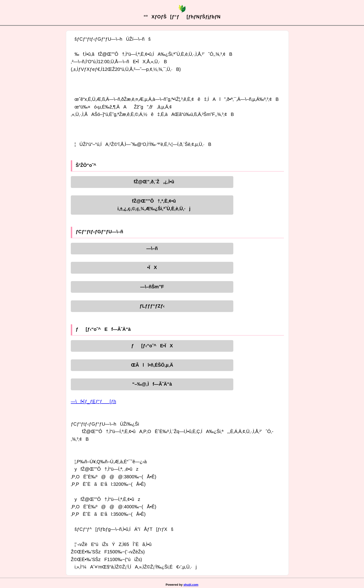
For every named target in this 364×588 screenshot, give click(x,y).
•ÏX (152, 267)
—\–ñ (152, 248)
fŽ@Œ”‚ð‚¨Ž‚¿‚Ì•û (152, 182)
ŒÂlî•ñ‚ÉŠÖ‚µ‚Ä (152, 365)
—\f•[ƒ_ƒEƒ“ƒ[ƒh (93, 401)
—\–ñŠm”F (152, 287)
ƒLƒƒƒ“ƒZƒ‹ (152, 306)
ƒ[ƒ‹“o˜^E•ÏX (152, 346)
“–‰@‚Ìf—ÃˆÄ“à (152, 384)
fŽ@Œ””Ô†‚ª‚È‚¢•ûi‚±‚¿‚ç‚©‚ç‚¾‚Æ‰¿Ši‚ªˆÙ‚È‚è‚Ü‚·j (152, 205)
